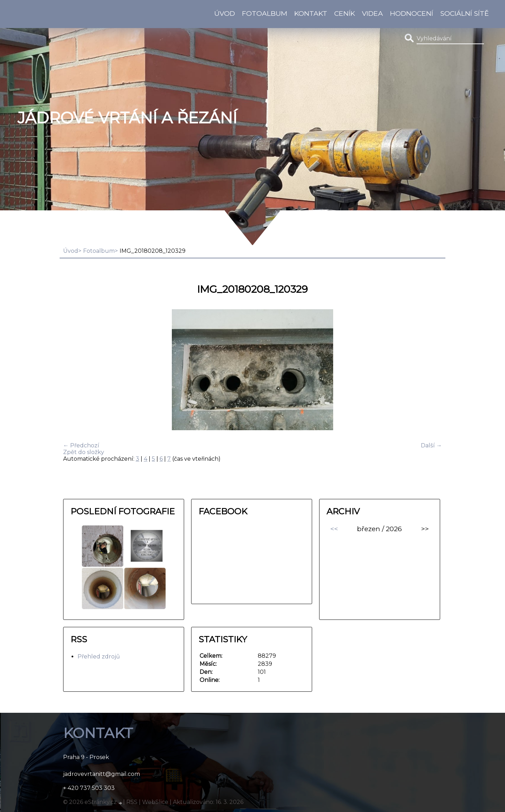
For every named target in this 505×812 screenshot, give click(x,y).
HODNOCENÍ (412, 13)
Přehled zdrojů (99, 657)
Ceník (345, 13)
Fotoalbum (265, 13)
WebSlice (155, 802)
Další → (431, 445)
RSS (132, 802)
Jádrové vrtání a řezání (127, 118)
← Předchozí (81, 445)
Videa (372, 13)
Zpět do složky (84, 452)
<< (334, 529)
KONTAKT (311, 13)
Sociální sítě (464, 13)
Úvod (225, 13)
